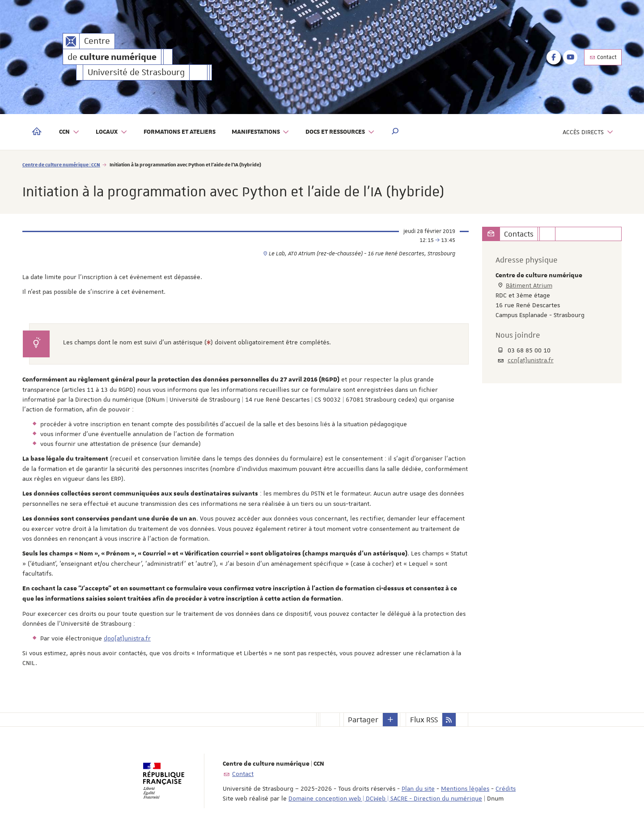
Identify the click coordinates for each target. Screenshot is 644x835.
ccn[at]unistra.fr (531, 360)
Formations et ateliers (180, 132)
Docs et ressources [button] (340, 132)
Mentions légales (465, 788)
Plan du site (418, 788)
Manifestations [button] (261, 132)
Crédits (506, 788)
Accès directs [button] (588, 132)
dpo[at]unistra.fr (127, 638)
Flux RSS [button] (424, 720)
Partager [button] (363, 720)
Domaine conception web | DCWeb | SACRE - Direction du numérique (385, 798)
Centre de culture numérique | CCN (61, 164)
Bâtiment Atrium (529, 285)
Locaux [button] (112, 132)
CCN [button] (69, 132)
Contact (603, 57)
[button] (395, 132)
